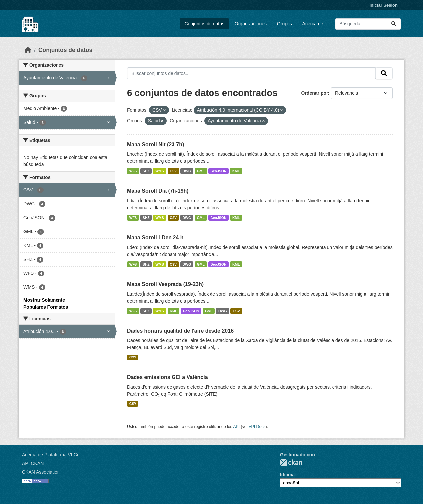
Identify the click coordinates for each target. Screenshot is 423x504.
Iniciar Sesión (384, 5)
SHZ (146, 171)
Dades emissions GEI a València (167, 377)
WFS (133, 171)
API (236, 427)
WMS (160, 171)
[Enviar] (394, 24)
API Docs (257, 427)
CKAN (291, 462)
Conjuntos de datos (204, 24)
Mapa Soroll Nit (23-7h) (155, 144)
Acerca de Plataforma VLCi (50, 455)
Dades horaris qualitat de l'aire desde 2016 (180, 331)
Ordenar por (315, 93)
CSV (173, 171)
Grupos (285, 24)
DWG (187, 171)
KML (236, 171)
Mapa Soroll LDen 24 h (155, 238)
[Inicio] (28, 50)
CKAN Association (41, 472)
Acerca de (313, 24)
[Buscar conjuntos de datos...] (368, 24)
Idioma (287, 475)
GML (201, 171)
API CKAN (33, 463)
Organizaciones (251, 24)
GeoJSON (219, 171)
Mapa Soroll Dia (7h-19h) (158, 191)
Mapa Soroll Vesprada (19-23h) (165, 284)
